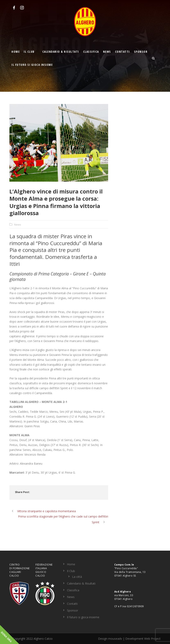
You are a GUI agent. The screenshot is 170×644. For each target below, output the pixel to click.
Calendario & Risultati (61, 52)
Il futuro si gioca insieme (32, 65)
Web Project (152, 639)
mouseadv (115, 639)
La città (77, 577)
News (107, 52)
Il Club (29, 52)
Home (16, 52)
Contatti (122, 52)
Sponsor (141, 52)
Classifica (91, 52)
